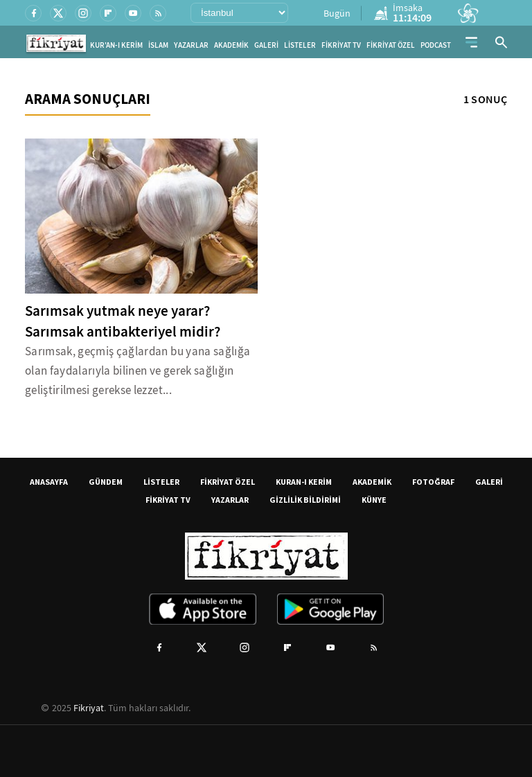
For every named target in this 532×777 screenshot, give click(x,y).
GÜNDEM (106, 482)
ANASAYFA (49, 482)
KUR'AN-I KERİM (116, 45)
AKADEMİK (231, 45)
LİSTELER (300, 45)
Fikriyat (89, 708)
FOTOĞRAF (433, 482)
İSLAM (158, 45)
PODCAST (436, 45)
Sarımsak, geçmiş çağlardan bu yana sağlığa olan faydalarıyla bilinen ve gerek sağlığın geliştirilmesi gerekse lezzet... (138, 371)
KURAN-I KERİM (304, 482)
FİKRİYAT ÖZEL (391, 45)
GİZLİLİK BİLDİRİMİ (305, 500)
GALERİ (266, 45)
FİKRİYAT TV (341, 45)
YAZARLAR (191, 45)
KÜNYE (374, 500)
